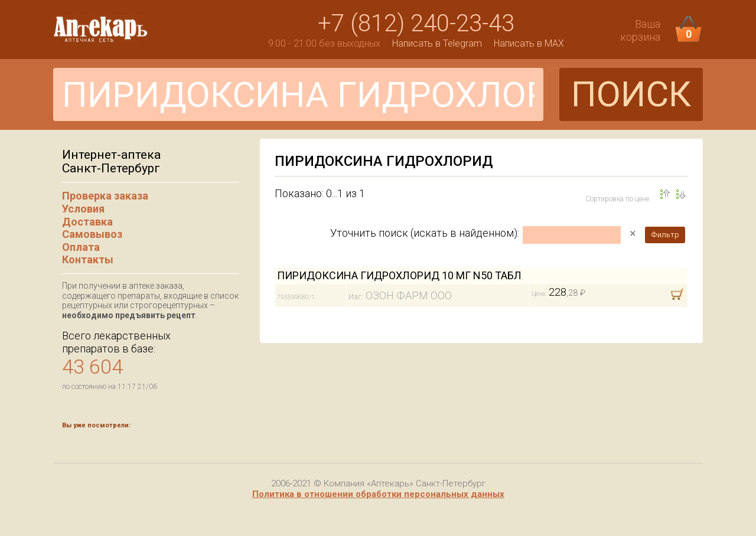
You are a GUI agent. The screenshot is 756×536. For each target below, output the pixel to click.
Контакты (88, 259)
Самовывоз (92, 234)
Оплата (81, 247)
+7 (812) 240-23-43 (416, 23)
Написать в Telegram (437, 43)
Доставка (87, 222)
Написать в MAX (529, 43)
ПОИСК (631, 94)
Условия (83, 209)
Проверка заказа (105, 196)
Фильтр (665, 235)
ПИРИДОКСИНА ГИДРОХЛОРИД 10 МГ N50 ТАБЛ (399, 275)
